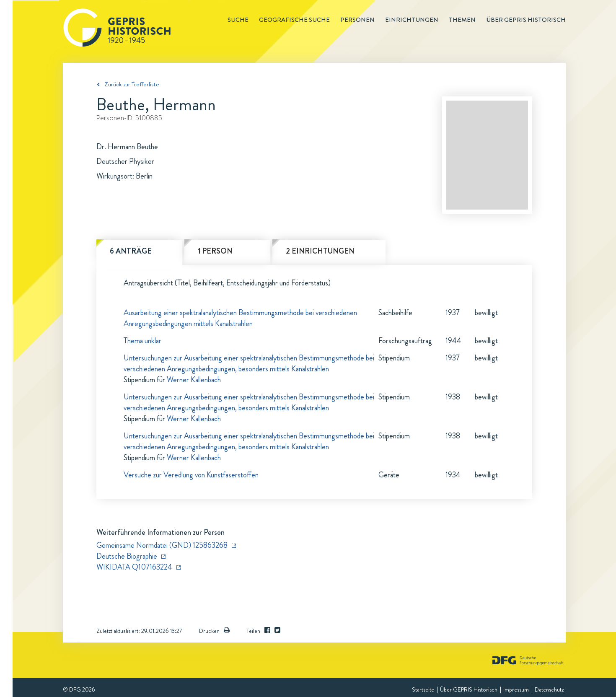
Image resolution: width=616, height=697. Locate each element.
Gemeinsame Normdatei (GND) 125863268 (162, 545)
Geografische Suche (294, 20)
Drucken (214, 631)
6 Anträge (131, 251)
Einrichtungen (412, 20)
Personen (357, 20)
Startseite (423, 689)
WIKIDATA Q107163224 (134, 567)
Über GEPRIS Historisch (469, 689)
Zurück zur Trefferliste (132, 84)
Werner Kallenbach (194, 380)
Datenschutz (549, 689)
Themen (462, 20)
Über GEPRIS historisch (526, 20)
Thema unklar (142, 341)
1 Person (215, 251)
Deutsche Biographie (127, 556)
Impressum (516, 689)
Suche (238, 20)
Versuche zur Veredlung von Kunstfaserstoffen (191, 475)
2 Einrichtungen (320, 251)
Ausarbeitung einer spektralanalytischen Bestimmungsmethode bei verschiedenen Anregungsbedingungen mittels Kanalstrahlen (240, 318)
